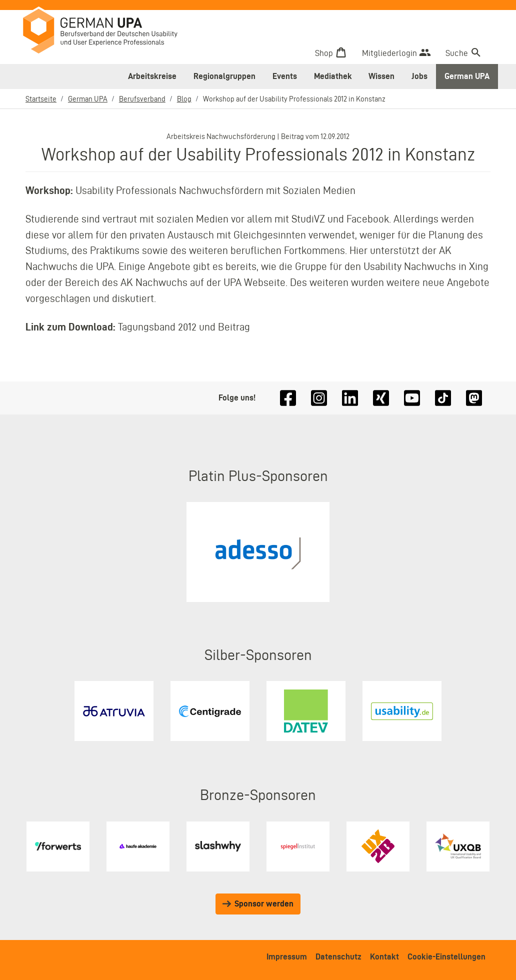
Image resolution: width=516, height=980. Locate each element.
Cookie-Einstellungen (446, 956)
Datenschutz (338, 956)
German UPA (467, 76)
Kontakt (384, 956)
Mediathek (333, 76)
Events (285, 76)
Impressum (287, 956)
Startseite (41, 99)
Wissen (381, 76)
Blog (184, 99)
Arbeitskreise (152, 76)
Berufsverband (142, 99)
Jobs (419, 76)
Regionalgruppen (224, 76)
